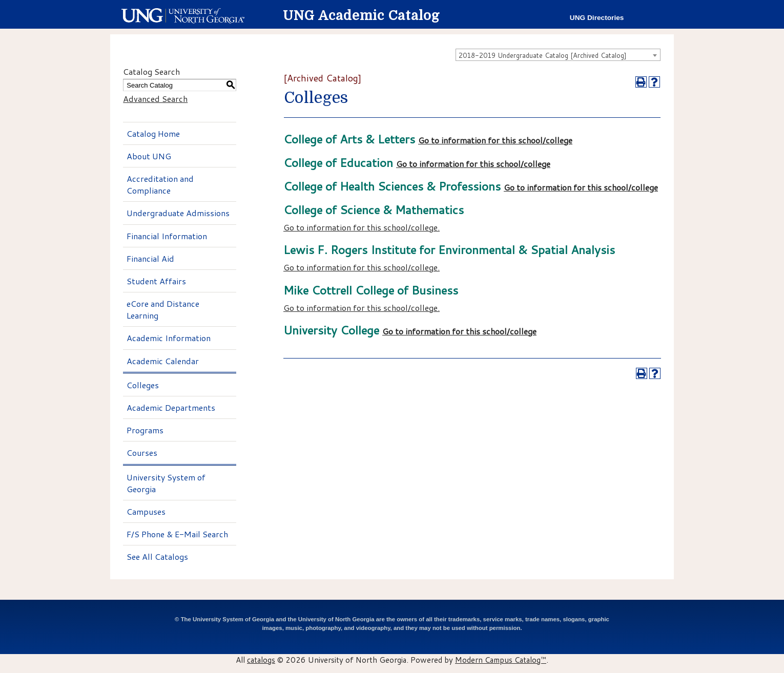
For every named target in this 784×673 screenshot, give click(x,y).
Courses (142, 453)
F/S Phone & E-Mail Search (177, 534)
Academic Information (169, 338)
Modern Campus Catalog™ (501, 660)
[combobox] (558, 55)
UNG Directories (597, 18)
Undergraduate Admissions (178, 213)
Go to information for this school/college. (362, 227)
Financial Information (167, 236)
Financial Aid (150, 258)
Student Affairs (156, 281)
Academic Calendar (163, 361)
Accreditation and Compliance (160, 184)
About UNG (149, 156)
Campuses (146, 511)
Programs (145, 430)
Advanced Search (155, 99)
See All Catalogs (157, 556)
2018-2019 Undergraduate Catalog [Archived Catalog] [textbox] (543, 55)
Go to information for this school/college (495, 140)
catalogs (261, 660)
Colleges (143, 385)
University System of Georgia (166, 483)
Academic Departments (171, 407)
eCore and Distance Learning (163, 309)
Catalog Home (153, 133)
